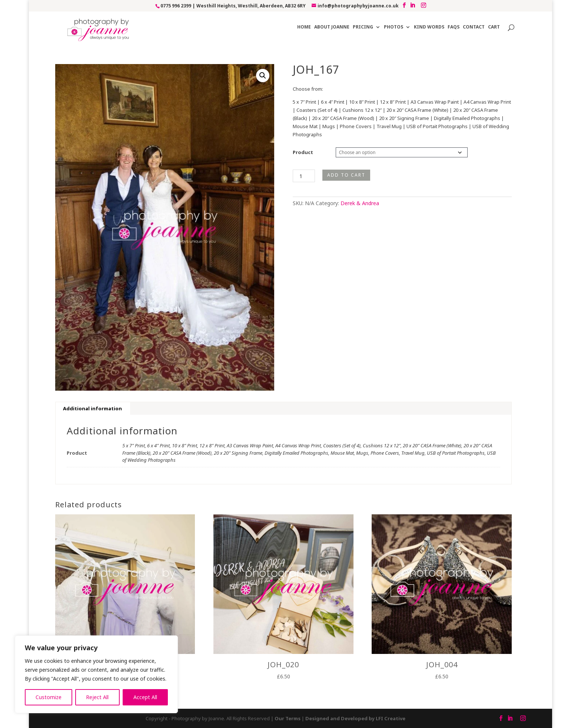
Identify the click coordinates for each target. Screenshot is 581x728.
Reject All (97, 697)
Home (304, 27)
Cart (494, 27)
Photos (394, 27)
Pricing (363, 27)
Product (303, 152)
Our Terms (288, 718)
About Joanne (332, 27)
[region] (96, 674)
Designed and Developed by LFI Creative (355, 718)
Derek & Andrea (360, 203)
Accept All (145, 697)
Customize (49, 697)
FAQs (454, 27)
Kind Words (429, 27)
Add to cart (346, 175)
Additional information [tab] (92, 408)
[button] (263, 76)
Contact (474, 27)
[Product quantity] (304, 176)
